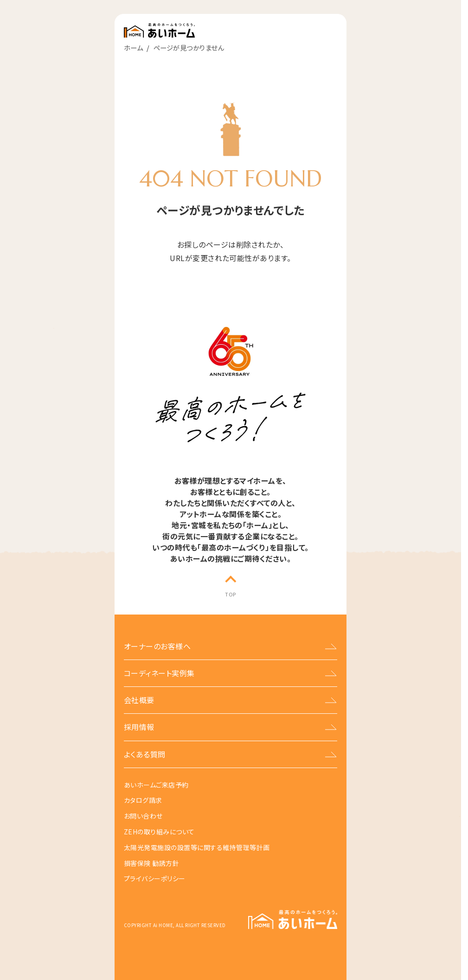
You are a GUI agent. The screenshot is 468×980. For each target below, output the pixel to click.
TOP (230, 594)
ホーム (133, 48)
